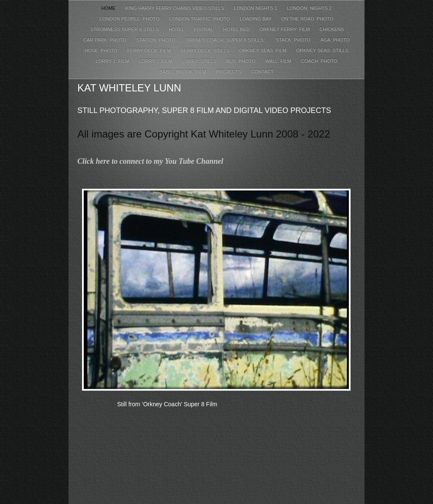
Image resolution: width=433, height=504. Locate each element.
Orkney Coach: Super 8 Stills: (226, 40)
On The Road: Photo (307, 19)
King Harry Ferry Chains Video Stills (175, 8)
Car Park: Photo (106, 40)
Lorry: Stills (200, 61)
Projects (229, 72)
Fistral (204, 29)
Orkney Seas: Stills (322, 50)
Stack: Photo (294, 40)
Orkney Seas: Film (264, 50)
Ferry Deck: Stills (206, 50)
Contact (262, 72)
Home (109, 8)
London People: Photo (130, 19)
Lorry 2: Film (156, 61)
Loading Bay (256, 19)
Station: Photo (156, 40)
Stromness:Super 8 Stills (124, 29)
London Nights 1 (256, 8)
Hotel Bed (237, 29)
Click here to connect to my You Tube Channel (150, 161)
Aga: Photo (335, 40)
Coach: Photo (319, 61)
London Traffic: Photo (200, 19)
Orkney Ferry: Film (285, 29)
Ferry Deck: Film (150, 50)
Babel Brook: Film (184, 72)
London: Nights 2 (310, 8)
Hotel (177, 29)
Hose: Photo (102, 50)
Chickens (332, 29)
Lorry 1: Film (113, 61)
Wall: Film (279, 61)
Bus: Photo (241, 61)
